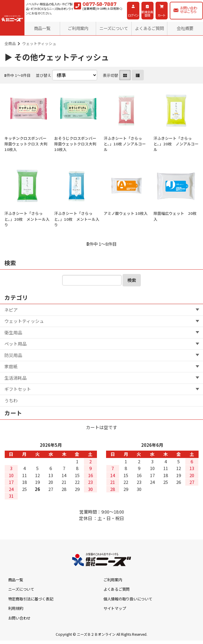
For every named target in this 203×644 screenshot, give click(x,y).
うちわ (11, 400)
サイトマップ (115, 608)
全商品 (10, 43)
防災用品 (13, 355)
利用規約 (16, 608)
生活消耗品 (15, 378)
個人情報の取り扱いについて (128, 599)
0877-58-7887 (99, 4)
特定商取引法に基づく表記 (31, 599)
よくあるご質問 (149, 28)
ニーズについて (114, 28)
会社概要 (185, 28)
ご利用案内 (78, 28)
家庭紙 (11, 366)
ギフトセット (18, 389)
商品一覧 (42, 28)
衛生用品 (13, 332)
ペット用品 (15, 344)
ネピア (11, 310)
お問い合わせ (19, 618)
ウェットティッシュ (39, 43)
